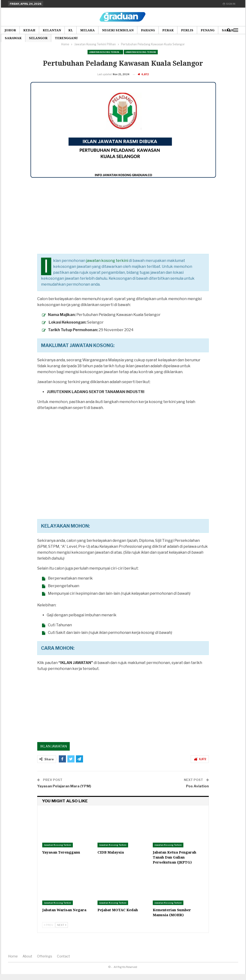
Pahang (148, 30)
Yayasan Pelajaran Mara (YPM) (64, 794)
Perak (168, 30)
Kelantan (52, 30)
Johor (10, 30)
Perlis (187, 30)
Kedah (29, 30)
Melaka (87, 30)
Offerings (45, 964)
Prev (49, 932)
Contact (63, 964)
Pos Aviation (197, 794)
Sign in (229, 4)
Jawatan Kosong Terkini (141, 52)
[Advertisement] (122, 228)
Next (62, 932)
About (27, 964)
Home (13, 964)
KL (71, 30)
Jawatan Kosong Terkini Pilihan (106, 52)
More (206, 30)
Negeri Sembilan (118, 30)
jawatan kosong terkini (107, 268)
